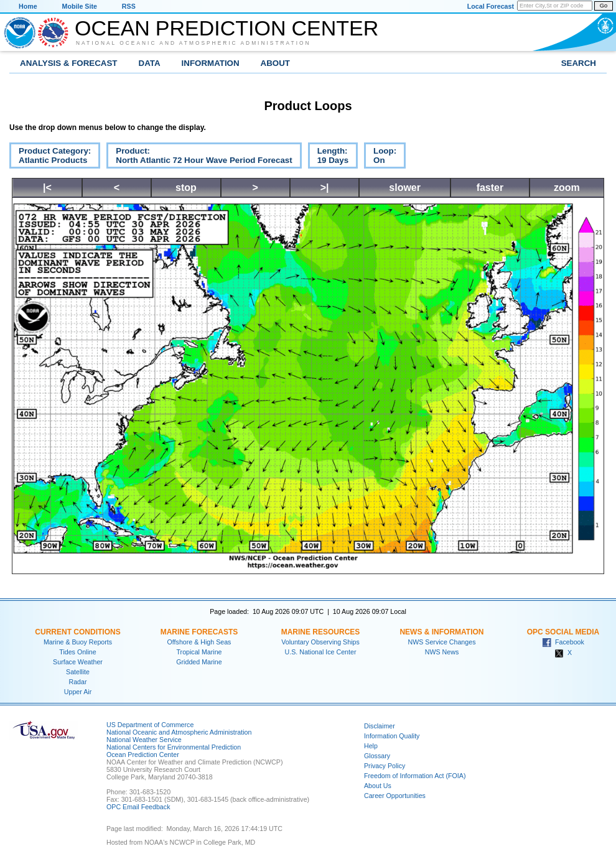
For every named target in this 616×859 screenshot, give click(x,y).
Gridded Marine (199, 662)
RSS (129, 6)
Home (28, 6)
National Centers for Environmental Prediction (174, 747)
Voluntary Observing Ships (320, 642)
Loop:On (380, 157)
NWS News (442, 652)
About (275, 63)
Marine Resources (321, 632)
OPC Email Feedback (138, 807)
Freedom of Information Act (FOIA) (415, 776)
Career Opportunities (395, 796)
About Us (378, 786)
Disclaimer (380, 726)
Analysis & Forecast (69, 63)
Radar (77, 682)
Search (579, 63)
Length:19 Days (328, 157)
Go (604, 6)
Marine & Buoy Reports (78, 642)
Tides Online (77, 652)
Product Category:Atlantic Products (50, 157)
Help (371, 746)
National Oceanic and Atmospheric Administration (194, 43)
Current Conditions (77, 632)
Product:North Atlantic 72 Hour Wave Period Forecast (199, 157)
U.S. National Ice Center (321, 652)
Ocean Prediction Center (226, 28)
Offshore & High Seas (199, 642)
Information (211, 63)
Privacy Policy (385, 766)
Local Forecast (491, 6)
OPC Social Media (563, 632)
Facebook (563, 642)
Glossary (377, 756)
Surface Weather (78, 662)
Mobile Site (80, 6)
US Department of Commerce (150, 725)
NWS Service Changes (442, 642)
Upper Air (78, 692)
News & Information (441, 632)
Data (150, 63)
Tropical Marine (199, 652)
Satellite (78, 672)
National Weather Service (144, 740)
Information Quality (392, 736)
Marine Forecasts (199, 632)
